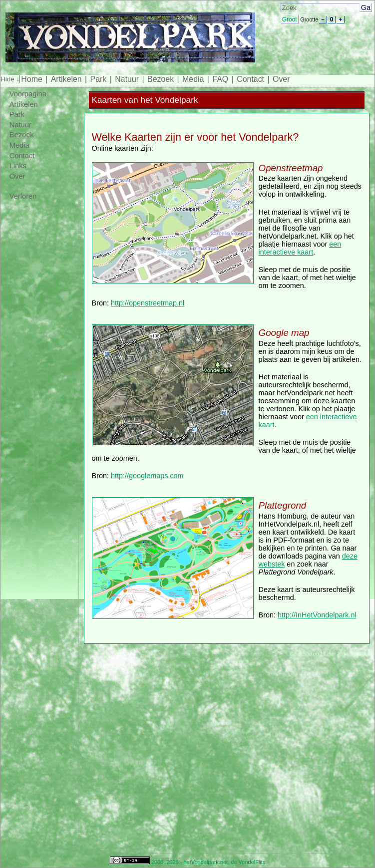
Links (18, 166)
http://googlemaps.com (147, 476)
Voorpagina (28, 94)
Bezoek (161, 79)
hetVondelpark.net (205, 862)
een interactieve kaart (300, 248)
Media (193, 79)
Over (281, 79)
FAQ (220, 79)
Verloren (23, 196)
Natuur (127, 79)
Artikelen (66, 79)
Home (31, 79)
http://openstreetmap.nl (148, 303)
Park (99, 79)
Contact (250, 79)
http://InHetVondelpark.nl (317, 615)
